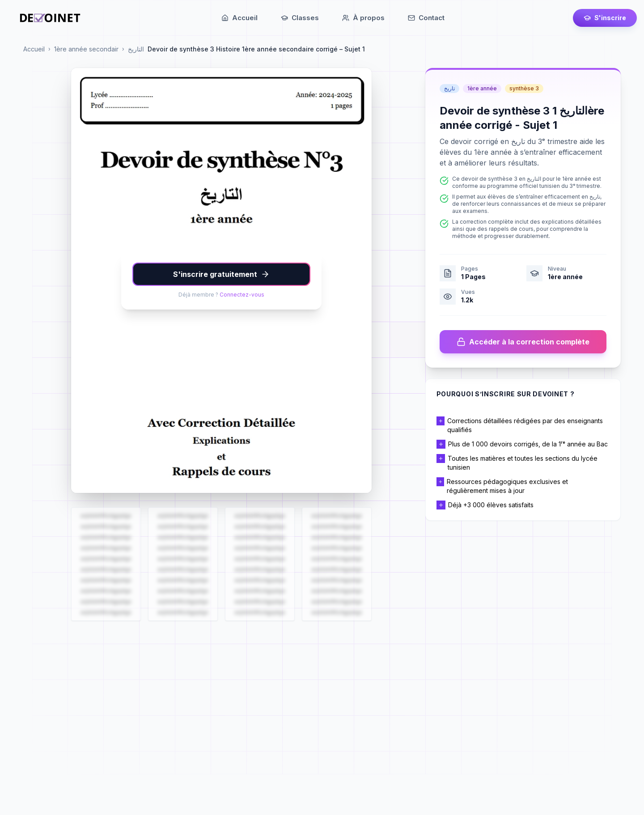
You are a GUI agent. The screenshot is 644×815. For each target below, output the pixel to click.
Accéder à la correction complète (523, 342)
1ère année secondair (86, 49)
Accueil (34, 49)
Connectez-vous (242, 295)
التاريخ (136, 49)
